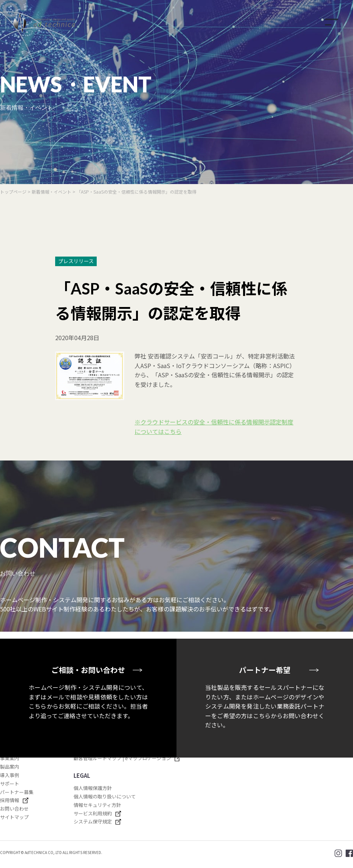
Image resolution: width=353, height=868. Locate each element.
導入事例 (10, 775)
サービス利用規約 (93, 813)
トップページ (13, 192)
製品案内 (10, 767)
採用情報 (10, 800)
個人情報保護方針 (93, 788)
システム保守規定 (93, 821)
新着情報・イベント (52, 192)
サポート (10, 784)
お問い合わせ (14, 809)
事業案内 (10, 758)
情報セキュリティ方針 (97, 805)
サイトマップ (14, 817)
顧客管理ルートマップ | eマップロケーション (122, 758)
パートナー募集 (17, 792)
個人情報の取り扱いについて (105, 796)
